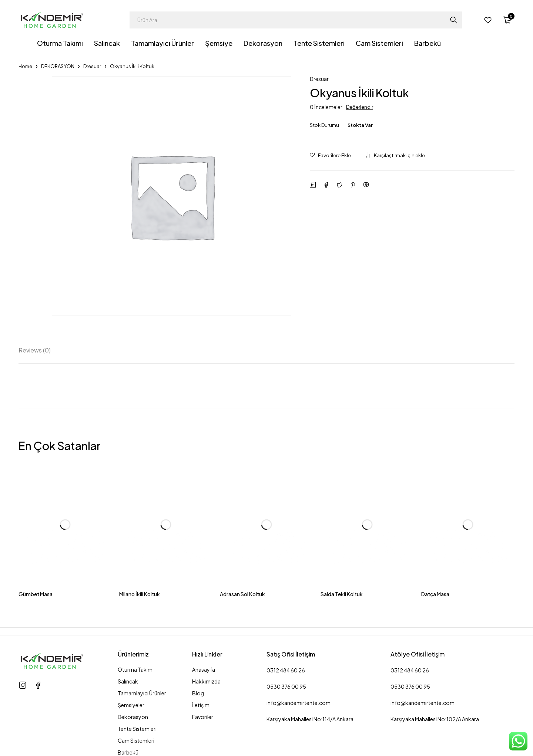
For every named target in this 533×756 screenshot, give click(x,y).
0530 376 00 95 (286, 686)
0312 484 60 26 (286, 670)
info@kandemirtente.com (299, 703)
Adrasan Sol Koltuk (242, 594)
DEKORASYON (58, 66)
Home (25, 66)
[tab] (38, 350)
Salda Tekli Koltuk (342, 594)
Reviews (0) (38, 350)
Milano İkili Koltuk (140, 594)
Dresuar (92, 66)
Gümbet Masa (36, 594)
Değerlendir (360, 107)
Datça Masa (435, 594)
